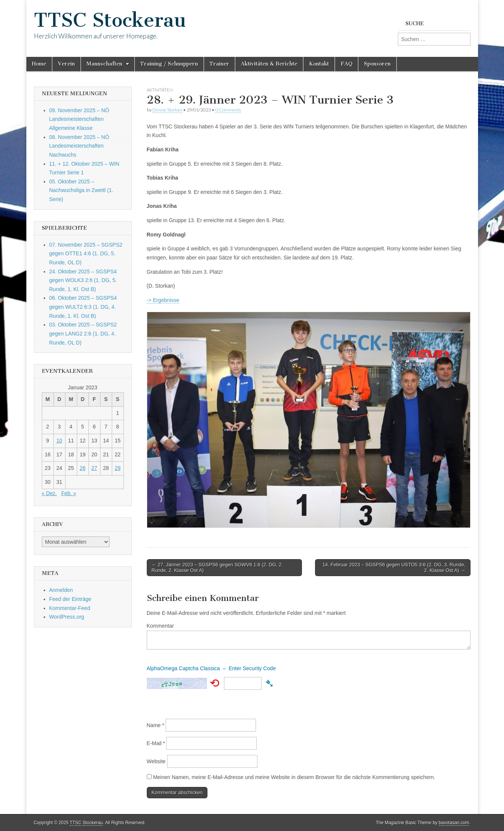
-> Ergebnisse (163, 300)
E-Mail (156, 743)
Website (156, 761)
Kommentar (160, 626)
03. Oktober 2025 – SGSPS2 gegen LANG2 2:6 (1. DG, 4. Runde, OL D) (83, 333)
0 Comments (228, 110)
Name (156, 725)
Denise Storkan (167, 110)
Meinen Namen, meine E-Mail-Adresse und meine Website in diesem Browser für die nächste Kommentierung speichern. (294, 777)
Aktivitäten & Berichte (269, 64)
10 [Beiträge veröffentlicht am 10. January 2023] (59, 441)
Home (39, 64)
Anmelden (61, 590)
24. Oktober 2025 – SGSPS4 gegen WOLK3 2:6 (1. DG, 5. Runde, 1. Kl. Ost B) (83, 280)
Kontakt (319, 64)
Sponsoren (377, 64)
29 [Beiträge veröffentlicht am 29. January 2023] (118, 468)
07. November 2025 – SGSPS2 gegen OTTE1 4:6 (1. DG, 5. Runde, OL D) (86, 254)
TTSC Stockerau (110, 20)
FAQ (346, 64)
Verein (66, 64)
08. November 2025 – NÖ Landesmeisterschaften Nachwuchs (79, 146)
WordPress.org (67, 617)
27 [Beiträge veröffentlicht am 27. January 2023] (94, 468)
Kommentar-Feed (70, 608)
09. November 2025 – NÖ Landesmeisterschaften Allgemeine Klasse (79, 119)
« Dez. (49, 493)
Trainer (219, 64)
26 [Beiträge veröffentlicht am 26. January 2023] (83, 468)
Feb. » (69, 493)
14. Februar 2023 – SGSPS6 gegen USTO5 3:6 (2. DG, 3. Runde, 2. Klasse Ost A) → (394, 568)
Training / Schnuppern (169, 64)
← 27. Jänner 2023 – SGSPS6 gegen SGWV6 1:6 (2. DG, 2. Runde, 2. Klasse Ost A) (217, 568)
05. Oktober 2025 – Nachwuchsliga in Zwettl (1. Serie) (81, 190)
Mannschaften (104, 64)
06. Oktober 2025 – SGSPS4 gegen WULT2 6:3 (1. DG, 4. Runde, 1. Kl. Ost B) (83, 307)
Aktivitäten (160, 90)
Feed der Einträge (70, 599)
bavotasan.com (454, 823)
